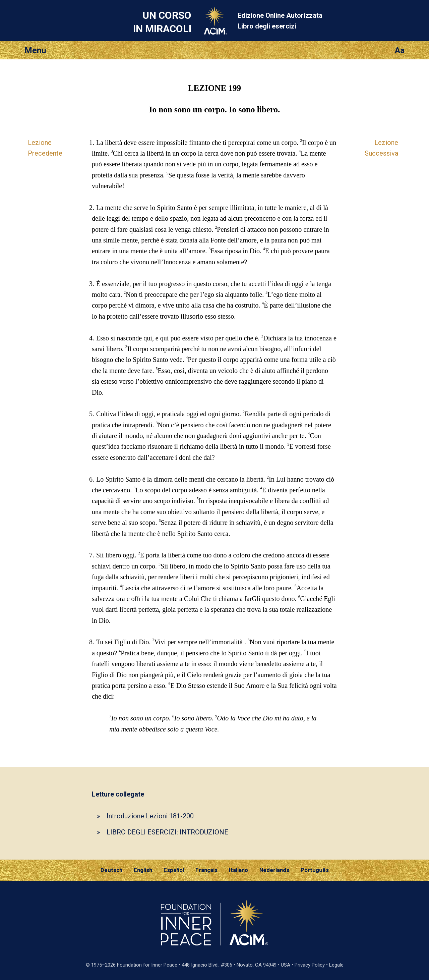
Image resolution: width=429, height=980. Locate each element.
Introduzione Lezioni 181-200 (150, 816)
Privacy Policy (310, 965)
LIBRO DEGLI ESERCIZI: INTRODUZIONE (167, 832)
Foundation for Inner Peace (147, 965)
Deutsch (111, 870)
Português (315, 870)
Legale (336, 965)
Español (174, 870)
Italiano (238, 870)
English (143, 870)
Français (206, 870)
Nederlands (274, 870)
